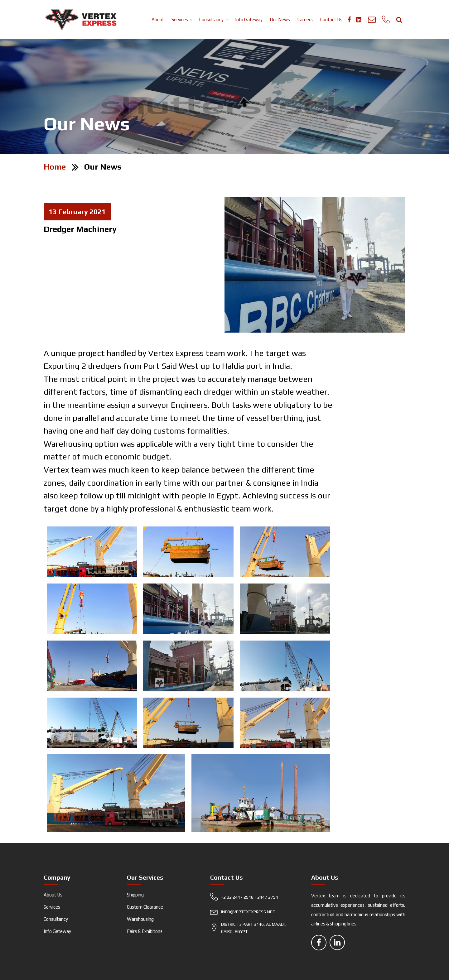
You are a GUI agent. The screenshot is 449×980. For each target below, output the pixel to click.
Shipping (135, 895)
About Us (53, 895)
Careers (305, 19)
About (158, 19)
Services (180, 19)
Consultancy (211, 19)
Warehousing (140, 919)
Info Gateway (249, 19)
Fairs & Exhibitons (145, 931)
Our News (280, 19)
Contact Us (331, 19)
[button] (253, 899)
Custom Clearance (145, 907)
